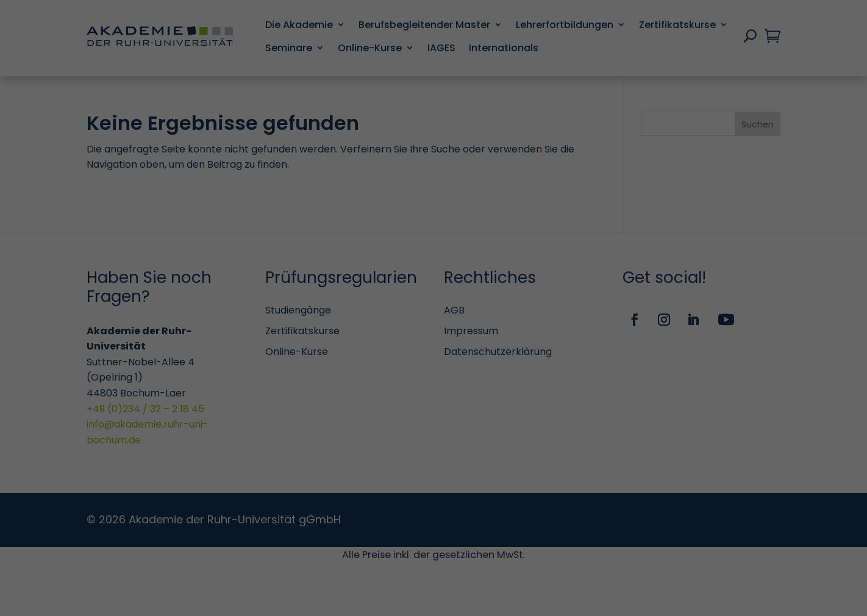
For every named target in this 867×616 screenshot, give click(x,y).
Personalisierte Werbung (512, 432)
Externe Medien (491, 334)
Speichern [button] (551, 487)
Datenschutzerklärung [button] (502, 526)
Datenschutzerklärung (345, 177)
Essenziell (478, 88)
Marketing (480, 248)
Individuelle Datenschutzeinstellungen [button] (349, 526)
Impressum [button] (561, 526)
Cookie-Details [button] (439, 526)
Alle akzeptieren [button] (316, 487)
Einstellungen (391, 190)
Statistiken (481, 162)
